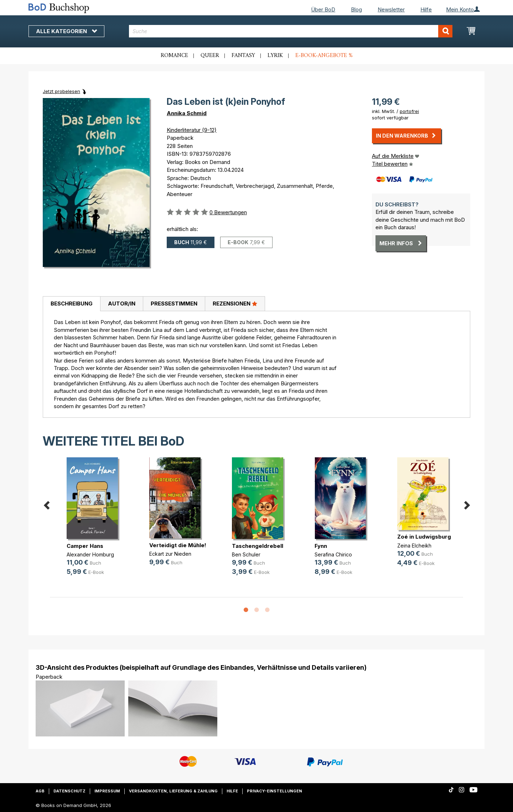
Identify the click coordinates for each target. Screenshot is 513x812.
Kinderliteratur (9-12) (192, 130)
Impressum (107, 791)
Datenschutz (69, 791)
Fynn (321, 546)
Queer (210, 56)
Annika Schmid (187, 113)
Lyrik (275, 56)
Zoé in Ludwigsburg (424, 537)
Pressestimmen (174, 304)
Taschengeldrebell (258, 546)
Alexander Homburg (90, 554)
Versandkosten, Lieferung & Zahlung (173, 791)
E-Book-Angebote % (324, 56)
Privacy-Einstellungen (274, 791)
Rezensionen (235, 303)
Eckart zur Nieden (170, 554)
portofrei (409, 111)
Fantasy (243, 56)
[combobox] (291, 31)
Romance (174, 56)
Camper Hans (85, 546)
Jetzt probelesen (61, 91)
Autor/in (122, 304)
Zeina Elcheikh (414, 546)
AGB (40, 791)
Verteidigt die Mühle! (178, 545)
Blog (356, 9)
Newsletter (391, 9)
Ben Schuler (246, 554)
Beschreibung (72, 304)
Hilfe (426, 9)
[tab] (71, 304)
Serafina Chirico (333, 554)
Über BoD (323, 9)
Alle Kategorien (66, 31)
